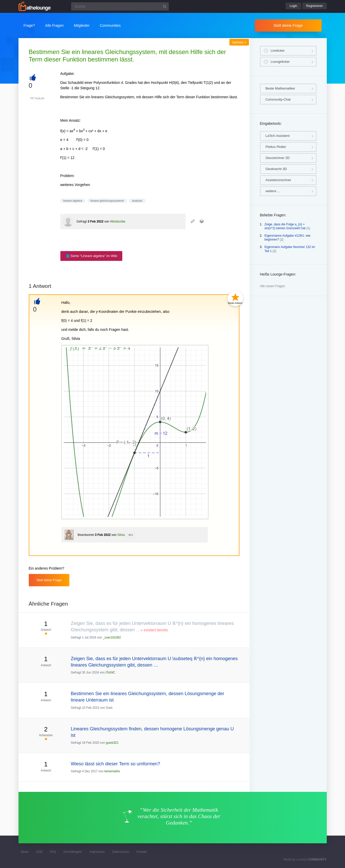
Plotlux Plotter (276, 147)
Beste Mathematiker (281, 88)
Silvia (121, 535)
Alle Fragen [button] (54, 25)
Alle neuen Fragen (273, 286)
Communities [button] (110, 25)
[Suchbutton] (165, 6)
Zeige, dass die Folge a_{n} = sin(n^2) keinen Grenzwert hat (285, 226)
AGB (39, 852)
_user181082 (112, 637)
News (25, 852)
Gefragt (82, 222)
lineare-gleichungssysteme (107, 201)
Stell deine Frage (288, 25)
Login (293, 6)
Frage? (29, 25)
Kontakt (142, 852)
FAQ (53, 852)
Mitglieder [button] (82, 25)
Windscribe (118, 222)
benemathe (112, 771)
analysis (137, 201)
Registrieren (315, 6)
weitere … (273, 191)
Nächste (239, 42)
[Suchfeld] (120, 6)
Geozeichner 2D (278, 158)
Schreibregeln (73, 852)
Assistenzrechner (278, 180)
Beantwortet (86, 535)
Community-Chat (278, 99)
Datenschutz (121, 852)
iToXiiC (110, 672)
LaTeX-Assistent (278, 136)
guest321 (112, 743)
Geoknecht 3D (276, 169)
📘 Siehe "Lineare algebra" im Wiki (91, 256)
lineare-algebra (73, 201)
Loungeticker (280, 62)
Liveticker (278, 51)
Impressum (97, 852)
